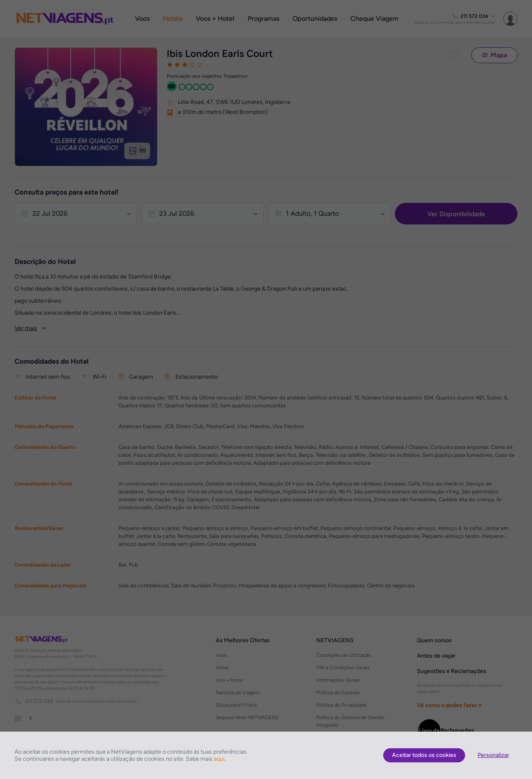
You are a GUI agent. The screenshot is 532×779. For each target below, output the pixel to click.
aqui (219, 759)
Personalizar (493, 755)
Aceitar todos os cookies (424, 755)
